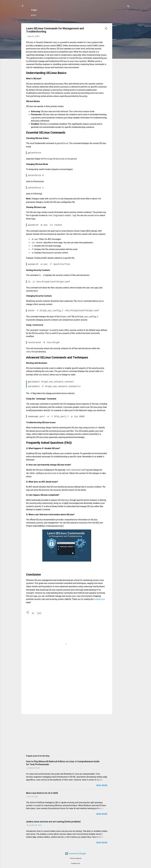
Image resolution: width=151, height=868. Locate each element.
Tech (39, 611)
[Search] (128, 7)
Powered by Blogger (75, 852)
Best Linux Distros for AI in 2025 (42, 791)
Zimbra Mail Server (41, 15)
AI (33, 611)
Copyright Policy (83, 15)
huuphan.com (99, 597)
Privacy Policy (62, 15)
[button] (106, 29)
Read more (102, 783)
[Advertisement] (122, 60)
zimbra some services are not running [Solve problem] (53, 820)
